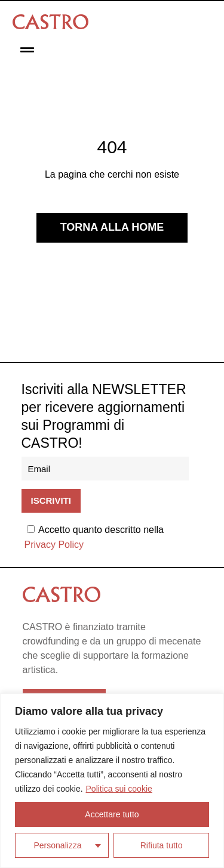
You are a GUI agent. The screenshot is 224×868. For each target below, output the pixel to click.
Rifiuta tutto (162, 845)
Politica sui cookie (119, 789)
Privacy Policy (54, 545)
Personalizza (58, 845)
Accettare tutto (112, 814)
